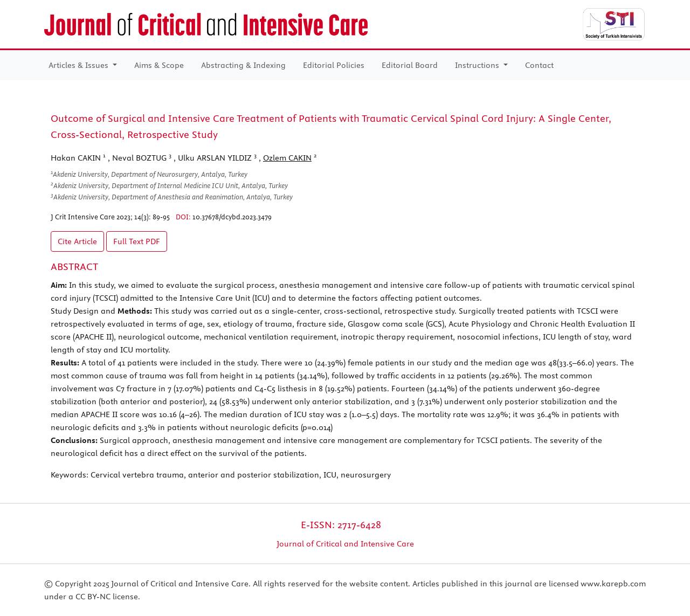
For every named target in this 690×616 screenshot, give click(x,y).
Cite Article (77, 241)
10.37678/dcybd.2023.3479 (232, 217)
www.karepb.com (613, 584)
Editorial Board (410, 65)
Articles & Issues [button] (80, 65)
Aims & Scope (159, 65)
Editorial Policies (334, 65)
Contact (539, 65)
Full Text (137, 241)
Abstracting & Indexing (243, 65)
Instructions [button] (478, 65)
